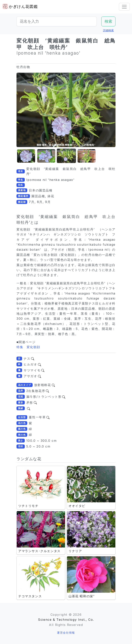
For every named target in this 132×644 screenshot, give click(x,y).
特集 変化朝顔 (28, 347)
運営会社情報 (66, 633)
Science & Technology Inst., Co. (66, 620)
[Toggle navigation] (124, 7)
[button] (26, 156)
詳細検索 (108, 30)
